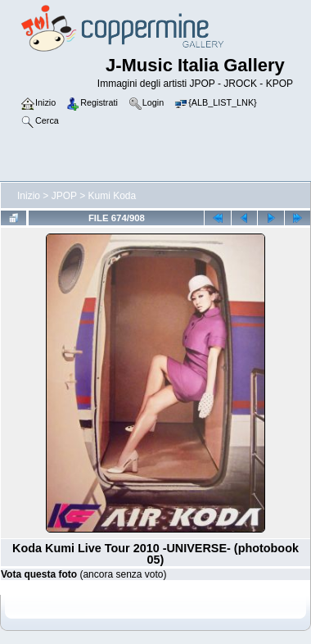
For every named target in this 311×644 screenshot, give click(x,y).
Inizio (29, 196)
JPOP (64, 196)
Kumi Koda (113, 196)
